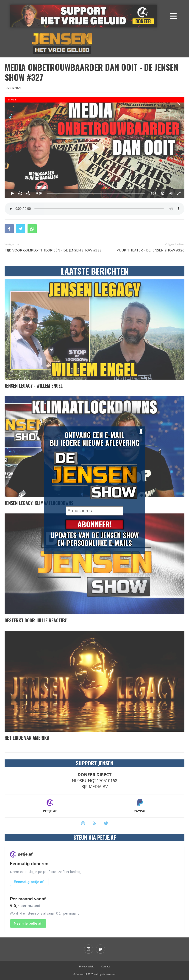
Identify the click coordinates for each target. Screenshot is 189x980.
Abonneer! (95, 524)
